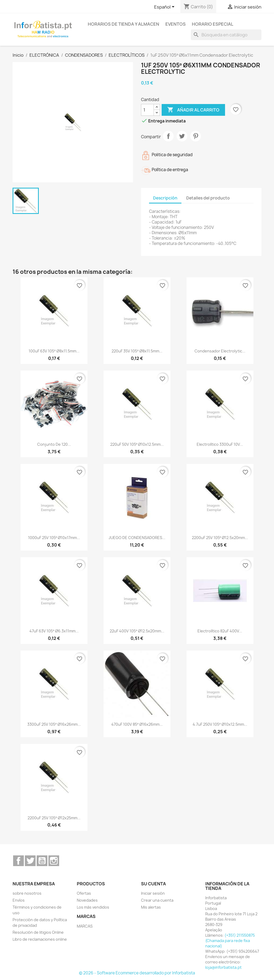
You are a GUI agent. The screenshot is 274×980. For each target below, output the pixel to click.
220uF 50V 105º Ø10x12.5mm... (137, 444)
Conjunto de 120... (54, 444)
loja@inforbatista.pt (223, 967)
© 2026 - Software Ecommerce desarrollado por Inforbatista (137, 973)
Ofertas (84, 893)
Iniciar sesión (153, 893)
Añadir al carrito (193, 110)
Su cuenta (153, 884)
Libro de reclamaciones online (40, 939)
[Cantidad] (147, 110)
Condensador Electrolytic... (220, 351)
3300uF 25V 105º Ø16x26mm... (54, 724)
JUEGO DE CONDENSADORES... (137, 538)
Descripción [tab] (165, 198)
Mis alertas (151, 907)
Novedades (87, 900)
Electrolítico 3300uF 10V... (220, 444)
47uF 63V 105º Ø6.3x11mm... (54, 631)
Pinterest (196, 136)
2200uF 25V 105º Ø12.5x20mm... (220, 538)
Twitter (30, 861)
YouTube (42, 861)
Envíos (19, 900)
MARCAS (85, 926)
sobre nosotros (27, 893)
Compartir (168, 136)
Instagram (54, 861)
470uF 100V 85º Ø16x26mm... (137, 724)
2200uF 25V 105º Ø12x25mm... (54, 818)
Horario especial (213, 24)
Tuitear (182, 136)
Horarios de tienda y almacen (123, 24)
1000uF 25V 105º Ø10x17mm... (54, 538)
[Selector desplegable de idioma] (165, 7)
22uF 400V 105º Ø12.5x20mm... (137, 631)
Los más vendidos (93, 907)
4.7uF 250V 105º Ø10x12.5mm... (220, 724)
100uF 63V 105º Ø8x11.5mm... (54, 351)
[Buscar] (226, 35)
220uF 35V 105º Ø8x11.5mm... (137, 351)
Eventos (176, 24)
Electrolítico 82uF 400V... (220, 631)
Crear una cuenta (157, 900)
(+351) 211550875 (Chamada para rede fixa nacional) (230, 941)
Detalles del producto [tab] (208, 198)
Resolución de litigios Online (38, 932)
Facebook (18, 861)
